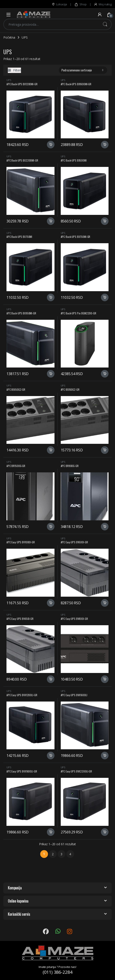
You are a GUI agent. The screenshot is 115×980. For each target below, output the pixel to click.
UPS (9, 80)
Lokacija (59, 4)
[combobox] (51, 24)
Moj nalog (103, 4)
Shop (80, 4)
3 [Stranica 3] (61, 854)
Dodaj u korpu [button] (51, 145)
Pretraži (105, 24)
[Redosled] (83, 70)
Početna (9, 37)
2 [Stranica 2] (53, 854)
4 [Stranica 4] (70, 854)
